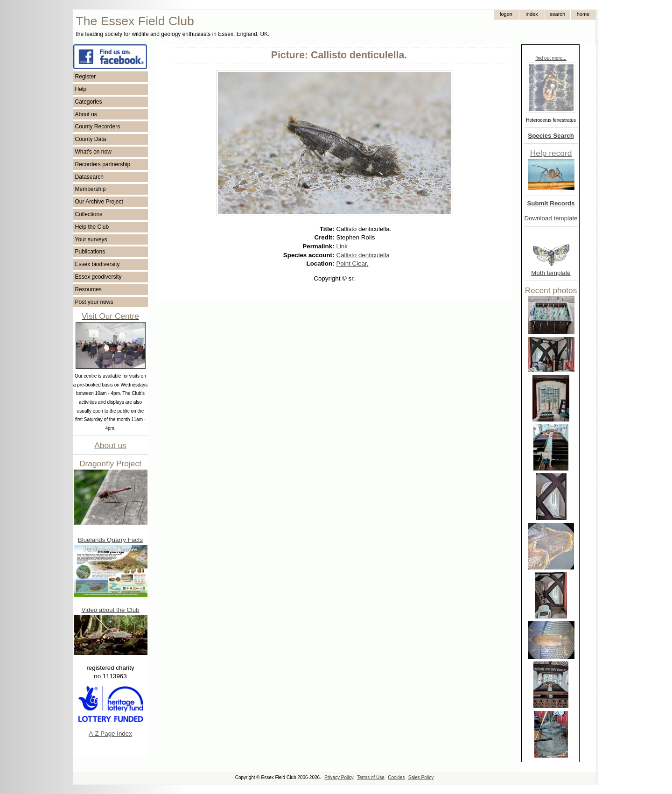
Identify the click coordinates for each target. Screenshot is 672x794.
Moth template (551, 273)
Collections (89, 214)
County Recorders (98, 126)
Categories (89, 102)
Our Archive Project (99, 202)
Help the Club (92, 227)
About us (86, 114)
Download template (551, 218)
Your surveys (91, 239)
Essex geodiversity (98, 277)
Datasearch (89, 177)
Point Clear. (353, 263)
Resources (88, 289)
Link (342, 246)
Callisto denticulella (363, 255)
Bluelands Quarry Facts (110, 540)
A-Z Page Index (110, 734)
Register (86, 77)
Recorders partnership (103, 164)
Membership (91, 189)
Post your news (94, 302)
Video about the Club (110, 610)
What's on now (93, 152)
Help (81, 89)
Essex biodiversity (98, 264)
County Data (91, 139)
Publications (90, 252)
